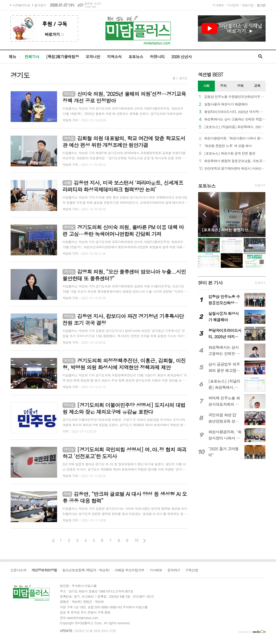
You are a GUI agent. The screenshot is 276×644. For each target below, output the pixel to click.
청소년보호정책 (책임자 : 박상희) (86, 570)
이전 (54, 541)
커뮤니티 (157, 57)
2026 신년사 (181, 57)
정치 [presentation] (223, 86)
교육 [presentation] (257, 86)
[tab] (206, 86)
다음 (144, 541)
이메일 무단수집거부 (129, 570)
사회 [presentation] (206, 86)
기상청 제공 (90, 7)
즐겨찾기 (40, 5)
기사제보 (218, 5)
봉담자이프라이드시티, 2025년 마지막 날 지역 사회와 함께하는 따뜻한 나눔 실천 (235, 112)
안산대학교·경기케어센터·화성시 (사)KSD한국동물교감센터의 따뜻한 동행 (235, 169)
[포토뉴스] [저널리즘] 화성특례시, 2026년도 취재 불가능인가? (235, 127)
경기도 (183, 78)
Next (259, 214)
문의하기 (174, 570)
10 (136, 540)
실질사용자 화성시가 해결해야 (226, 104)
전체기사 (32, 57)
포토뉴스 (136, 57)
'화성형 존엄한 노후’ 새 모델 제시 (228, 146)
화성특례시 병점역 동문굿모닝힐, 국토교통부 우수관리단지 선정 (235, 161)
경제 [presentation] (240, 86)
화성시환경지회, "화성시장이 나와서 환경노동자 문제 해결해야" (235, 138)
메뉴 (12, 57)
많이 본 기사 (210, 283)
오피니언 (93, 57)
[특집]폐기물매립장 (62, 57)
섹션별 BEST (211, 74)
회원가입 (248, 5)
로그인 (261, 5)
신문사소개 (18, 570)
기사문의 (233, 5)
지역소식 (114, 57)
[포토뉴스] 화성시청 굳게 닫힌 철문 (230, 154)
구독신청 (192, 570)
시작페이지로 (21, 5)
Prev (205, 214)
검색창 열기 (260, 57)
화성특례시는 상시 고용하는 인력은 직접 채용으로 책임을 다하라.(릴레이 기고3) (235, 119)
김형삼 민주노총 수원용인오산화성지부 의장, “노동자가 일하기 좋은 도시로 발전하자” (235, 97)
